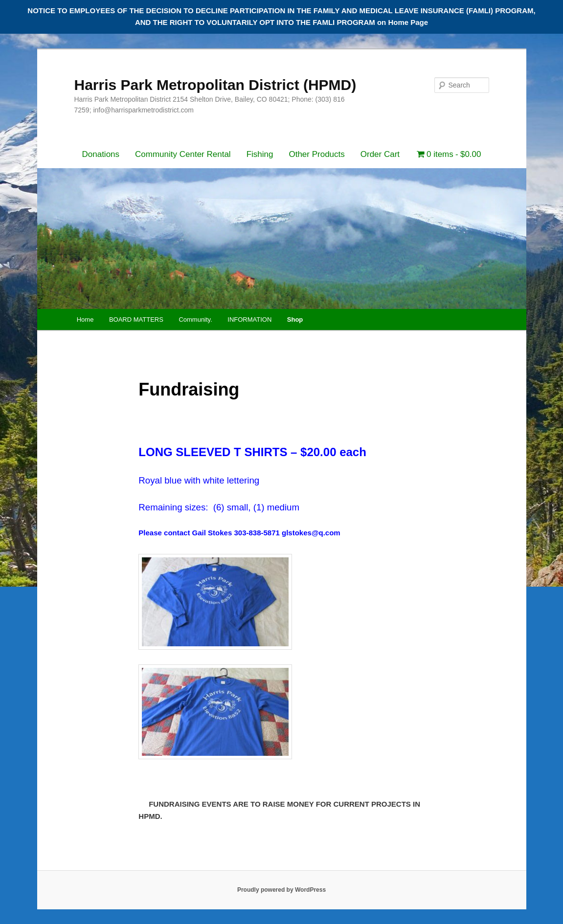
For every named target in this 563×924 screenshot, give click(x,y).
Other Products (316, 154)
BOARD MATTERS (136, 319)
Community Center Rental (183, 154)
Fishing (260, 154)
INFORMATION (249, 319)
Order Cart (380, 154)
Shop (295, 319)
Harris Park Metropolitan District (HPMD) (215, 85)
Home (85, 319)
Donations (101, 154)
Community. (195, 319)
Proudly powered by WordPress (281, 890)
